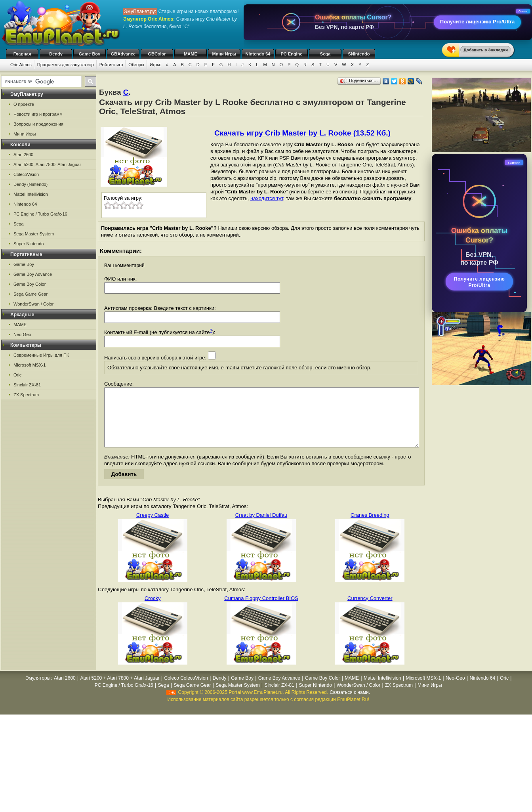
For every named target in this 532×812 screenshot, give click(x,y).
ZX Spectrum (26, 395)
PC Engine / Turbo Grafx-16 (40, 214)
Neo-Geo (22, 334)
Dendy (56, 54)
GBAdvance (123, 54)
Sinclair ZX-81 (27, 385)
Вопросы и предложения (38, 124)
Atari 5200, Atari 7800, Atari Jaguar (47, 164)
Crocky (153, 610)
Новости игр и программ (38, 114)
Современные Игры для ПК (41, 355)
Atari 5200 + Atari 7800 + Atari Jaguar (120, 690)
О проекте (24, 104)
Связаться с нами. (350, 704)
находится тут (267, 198)
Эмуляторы (38, 690)
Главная (22, 54)
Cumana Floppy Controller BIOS (261, 610)
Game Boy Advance (33, 274)
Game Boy (90, 54)
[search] (41, 82)
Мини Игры (224, 54)
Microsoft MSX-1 (30, 365)
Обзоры (136, 65)
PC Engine (291, 54)
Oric (17, 375)
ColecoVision (26, 174)
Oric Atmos (21, 65)
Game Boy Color (30, 284)
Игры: (155, 65)
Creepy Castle (153, 527)
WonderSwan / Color (33, 304)
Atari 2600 (23, 155)
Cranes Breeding (370, 527)
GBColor (157, 54)
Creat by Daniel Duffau (261, 527)
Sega (325, 54)
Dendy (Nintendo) (31, 184)
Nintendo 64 (258, 54)
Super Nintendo (29, 244)
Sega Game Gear (31, 294)
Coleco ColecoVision (186, 690)
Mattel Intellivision (31, 194)
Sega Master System (34, 234)
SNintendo (359, 54)
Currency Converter (370, 610)
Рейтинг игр (111, 65)
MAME (191, 54)
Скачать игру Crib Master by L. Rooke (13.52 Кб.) (302, 133)
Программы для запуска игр (66, 65)
